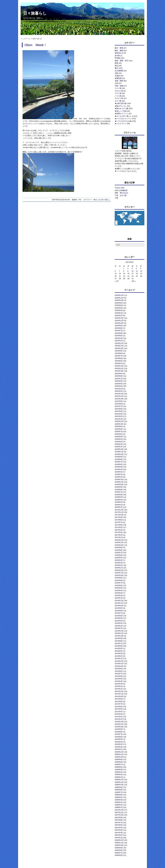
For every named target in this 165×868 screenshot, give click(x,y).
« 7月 (117, 281)
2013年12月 (119, 631)
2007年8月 (119, 820)
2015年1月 (119, 598)
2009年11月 (119, 754)
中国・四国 (119, 86)
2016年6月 (119, 555)
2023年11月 (119, 346)
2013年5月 (119, 648)
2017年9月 (119, 517)
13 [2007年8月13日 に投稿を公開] (116, 274)
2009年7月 (119, 764)
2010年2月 (119, 747)
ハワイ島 (118, 96)
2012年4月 (119, 681)
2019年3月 (119, 472)
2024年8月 (119, 328)
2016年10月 (119, 545)
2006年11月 (119, 843)
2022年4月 (119, 386)
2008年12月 (119, 780)
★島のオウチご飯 (121, 108)
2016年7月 (119, 553)
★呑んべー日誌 (121, 111)
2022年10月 (119, 371)
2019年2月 (119, 474)
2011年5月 (119, 709)
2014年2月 (119, 626)
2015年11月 (119, 573)
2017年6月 (119, 525)
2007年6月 (119, 825)
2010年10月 (119, 727)
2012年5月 (119, 679)
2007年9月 (119, 817)
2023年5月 (119, 361)
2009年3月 (119, 775)
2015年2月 (119, 596)
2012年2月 (119, 686)
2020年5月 (119, 437)
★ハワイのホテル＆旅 (123, 121)
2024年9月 (119, 326)
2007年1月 (119, 838)
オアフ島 (118, 101)
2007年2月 (119, 835)
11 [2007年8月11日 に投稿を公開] (137, 271)
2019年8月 (119, 459)
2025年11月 (119, 298)
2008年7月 (119, 792)
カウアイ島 (119, 98)
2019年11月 (119, 452)
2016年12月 (119, 540)
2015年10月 (119, 575)
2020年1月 (119, 447)
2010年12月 (119, 722)
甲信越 (117, 58)
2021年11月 (119, 396)
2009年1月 (119, 777)
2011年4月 (119, 712)
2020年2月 (119, 444)
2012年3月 (119, 684)
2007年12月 (119, 810)
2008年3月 (119, 802)
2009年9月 (119, 759)
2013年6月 (119, 646)
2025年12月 (119, 295)
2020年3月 (119, 442)
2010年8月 (119, 732)
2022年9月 (119, 374)
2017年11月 (119, 512)
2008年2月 (119, 805)
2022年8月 (119, 376)
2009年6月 (119, 767)
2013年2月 (119, 656)
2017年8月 (119, 520)
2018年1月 (119, 507)
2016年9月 (119, 548)
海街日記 (118, 53)
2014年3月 (119, 623)
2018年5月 (119, 497)
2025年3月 (119, 310)
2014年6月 (119, 616)
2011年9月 (119, 699)
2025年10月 (119, 300)
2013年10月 (119, 636)
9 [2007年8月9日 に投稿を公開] (128, 271)
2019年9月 (119, 457)
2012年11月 (119, 664)
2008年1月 (119, 807)
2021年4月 (119, 414)
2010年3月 (119, 744)
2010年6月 (119, 737)
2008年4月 (119, 800)
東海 (116, 63)
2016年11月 (119, 542)
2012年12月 (119, 661)
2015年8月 (119, 580)
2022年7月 (119, 379)
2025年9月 (119, 303)
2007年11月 (119, 812)
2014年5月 (119, 618)
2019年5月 (119, 467)
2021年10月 (119, 399)
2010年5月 (119, 739)
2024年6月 (119, 333)
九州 (116, 83)
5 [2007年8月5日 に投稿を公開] (141, 268)
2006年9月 (119, 848)
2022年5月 (119, 384)
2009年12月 (119, 752)
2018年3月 (119, 502)
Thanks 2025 (120, 188)
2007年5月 (119, 828)
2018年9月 (119, 487)
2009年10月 (119, 757)
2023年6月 (119, 358)
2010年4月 (119, 742)
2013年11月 (119, 633)
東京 (116, 68)
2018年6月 (119, 495)
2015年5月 (119, 588)
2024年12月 (119, 318)
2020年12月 (119, 421)
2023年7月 (119, 356)
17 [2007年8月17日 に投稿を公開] (133, 274)
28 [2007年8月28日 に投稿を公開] (120, 279)
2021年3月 (119, 416)
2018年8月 (119, 490)
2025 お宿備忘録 (121, 190)
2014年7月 (119, 613)
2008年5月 (119, 797)
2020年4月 (119, 439)
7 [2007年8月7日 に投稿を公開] (119, 271)
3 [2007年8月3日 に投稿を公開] (132, 268)
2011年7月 (119, 704)
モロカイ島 (119, 91)
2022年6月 (119, 381)
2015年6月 (119, 585)
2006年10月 (119, 845)
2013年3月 (119, 653)
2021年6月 (119, 409)
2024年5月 (119, 336)
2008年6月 (119, 795)
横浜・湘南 (119, 51)
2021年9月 (119, 401)
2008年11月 (119, 782)
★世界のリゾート (121, 114)
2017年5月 (119, 527)
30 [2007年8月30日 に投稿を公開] (128, 279)
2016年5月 (119, 558)
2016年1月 (119, 568)
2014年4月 (119, 621)
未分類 (117, 56)
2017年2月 (119, 535)
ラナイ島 (118, 88)
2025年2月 (119, 313)
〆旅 (116, 198)
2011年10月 (119, 696)
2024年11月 (119, 320)
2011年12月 (119, 691)
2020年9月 (119, 426)
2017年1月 (119, 537)
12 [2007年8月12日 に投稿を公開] (141, 271)
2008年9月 (119, 787)
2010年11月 (119, 724)
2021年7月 (119, 406)
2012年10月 (119, 666)
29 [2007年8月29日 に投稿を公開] (124, 279)
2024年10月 (119, 323)
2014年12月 (119, 601)
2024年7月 (119, 331)
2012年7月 (119, 674)
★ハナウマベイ (121, 124)
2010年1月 (119, 749)
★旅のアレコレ (121, 106)
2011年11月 (119, 694)
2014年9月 (119, 608)
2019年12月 (119, 449)
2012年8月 (119, 671)
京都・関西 (119, 81)
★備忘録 (118, 78)
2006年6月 (119, 855)
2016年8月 (119, 550)
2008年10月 (119, 785)
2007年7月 (119, 823)
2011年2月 (119, 717)
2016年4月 (119, 560)
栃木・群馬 (119, 48)
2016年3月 (119, 563)
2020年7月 (119, 431)
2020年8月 (119, 429)
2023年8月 (119, 353)
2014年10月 (119, 606)
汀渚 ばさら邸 (121, 195)
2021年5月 (119, 411)
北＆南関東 (119, 71)
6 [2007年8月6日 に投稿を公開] (115, 271)
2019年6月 (119, 464)
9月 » (134, 281)
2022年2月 (119, 391)
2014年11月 (119, 603)
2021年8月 (119, 404)
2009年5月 (119, 769)
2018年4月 (119, 500)
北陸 (116, 73)
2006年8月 (119, 850)
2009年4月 (119, 772)
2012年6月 (119, 676)
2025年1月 (119, 315)
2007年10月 (119, 815)
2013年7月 (119, 643)
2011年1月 (119, 719)
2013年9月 (119, 638)
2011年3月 (119, 714)
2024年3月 (119, 341)
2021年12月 (119, 394)
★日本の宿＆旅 (121, 103)
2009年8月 (119, 762)
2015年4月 (119, 590)
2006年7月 (119, 853)
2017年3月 (119, 532)
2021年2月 (119, 419)
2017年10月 (119, 515)
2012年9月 (119, 669)
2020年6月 (119, 434)
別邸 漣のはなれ (121, 193)
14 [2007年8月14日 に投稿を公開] (120, 274)
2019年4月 (119, 469)
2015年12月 (119, 570)
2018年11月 (119, 482)
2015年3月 (119, 593)
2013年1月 (119, 659)
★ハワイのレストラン (123, 119)
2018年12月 (119, 479)
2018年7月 (119, 492)
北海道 (117, 76)
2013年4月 (119, 651)
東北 (116, 66)
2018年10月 (119, 485)
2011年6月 (119, 706)
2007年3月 (119, 833)
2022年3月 (119, 389)
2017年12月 (119, 510)
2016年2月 (119, 565)
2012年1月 (119, 689)
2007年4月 (119, 830)
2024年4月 (119, 338)
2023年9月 (119, 351)
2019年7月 (119, 462)
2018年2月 (119, 505)
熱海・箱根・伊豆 (121, 61)
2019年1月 (119, 477)
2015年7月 (119, 583)
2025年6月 (119, 305)
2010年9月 (119, 729)
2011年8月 (119, 701)
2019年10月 (119, 454)
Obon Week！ (36, 45)
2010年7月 (119, 734)
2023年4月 (119, 363)
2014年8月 (119, 611)
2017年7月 (119, 522)
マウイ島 (118, 93)
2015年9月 (119, 578)
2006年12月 (119, 840)
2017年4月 (119, 530)
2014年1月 (119, 628)
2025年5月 (119, 308)
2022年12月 (119, 366)
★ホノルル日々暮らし (102, 200)
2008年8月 (119, 790)
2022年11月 (119, 368)
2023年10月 (119, 348)
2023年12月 (119, 343)
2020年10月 (119, 424)
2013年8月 (119, 641)
